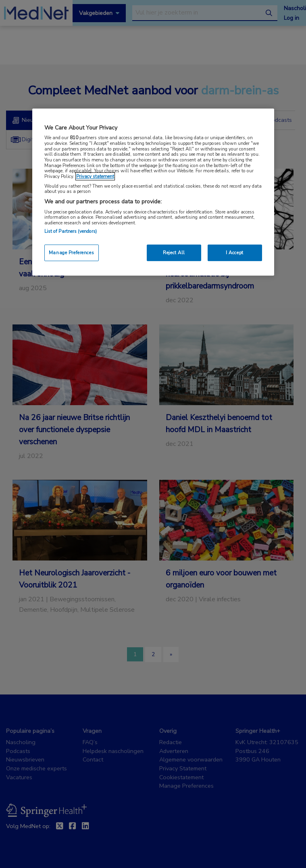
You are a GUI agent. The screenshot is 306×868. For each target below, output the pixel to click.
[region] (153, 192)
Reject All (174, 253)
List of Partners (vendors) (71, 231)
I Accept (235, 253)
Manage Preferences (71, 253)
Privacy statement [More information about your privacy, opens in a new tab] (95, 176)
